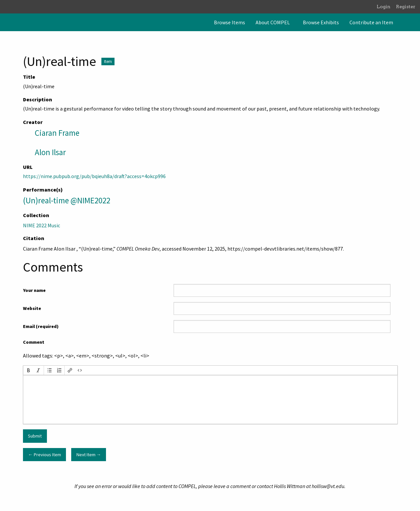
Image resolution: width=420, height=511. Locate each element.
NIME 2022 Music (42, 225)
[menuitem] (230, 22)
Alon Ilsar (50, 152)
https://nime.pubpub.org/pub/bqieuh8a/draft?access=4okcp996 (94, 176)
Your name (34, 290)
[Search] (414, 22)
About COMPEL (273, 22)
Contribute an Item (371, 22)
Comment (34, 342)
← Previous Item (44, 455)
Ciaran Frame (57, 133)
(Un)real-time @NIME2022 (67, 200)
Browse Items (230, 22)
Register (406, 7)
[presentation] (29, 370)
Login (384, 7)
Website (32, 308)
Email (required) (41, 326)
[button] (29, 370)
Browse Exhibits (321, 22)
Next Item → (89, 455)
